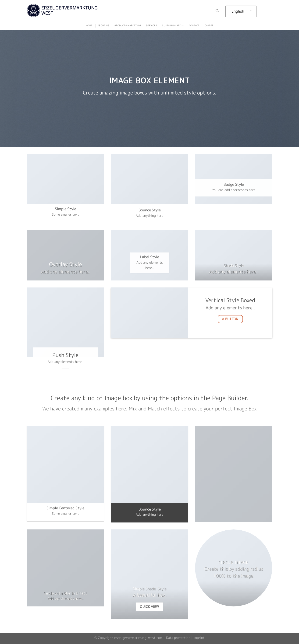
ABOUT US (103, 25)
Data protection (178, 638)
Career (209, 25)
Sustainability (173, 26)
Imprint (199, 638)
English (238, 11)
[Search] (217, 11)
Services (151, 25)
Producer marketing (128, 25)
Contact (194, 25)
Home (89, 25)
